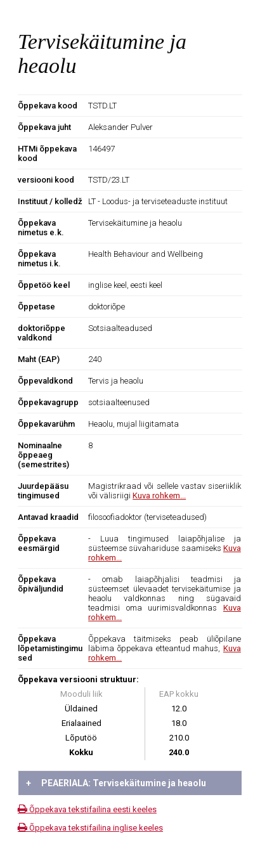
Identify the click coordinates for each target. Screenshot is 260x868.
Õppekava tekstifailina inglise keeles (90, 828)
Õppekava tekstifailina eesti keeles (87, 809)
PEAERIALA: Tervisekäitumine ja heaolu (116, 783)
